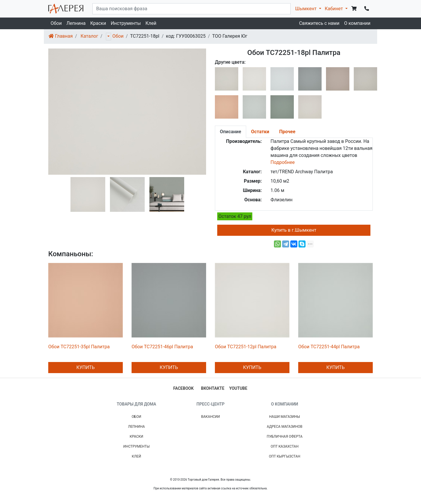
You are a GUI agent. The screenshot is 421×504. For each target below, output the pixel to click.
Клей (151, 23)
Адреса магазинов (284, 427)
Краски (98, 23)
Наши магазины (284, 417)
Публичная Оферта (284, 437)
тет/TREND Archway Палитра (302, 172)
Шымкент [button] (306, 9)
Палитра (280, 141)
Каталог (89, 36)
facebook (184, 388)
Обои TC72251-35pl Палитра (79, 347)
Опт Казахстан (285, 446)
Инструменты (126, 23)
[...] (191, 9)
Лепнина (76, 23)
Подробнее (283, 162)
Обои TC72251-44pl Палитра (329, 347)
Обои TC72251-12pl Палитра (246, 347)
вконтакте (213, 388)
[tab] (231, 132)
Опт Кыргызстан (285, 456)
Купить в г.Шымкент (294, 230)
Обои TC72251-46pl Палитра (162, 347)
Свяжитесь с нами (319, 23)
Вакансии (210, 417)
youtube (238, 388)
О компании (357, 23)
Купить (86, 367)
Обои (56, 23)
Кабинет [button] (334, 9)
